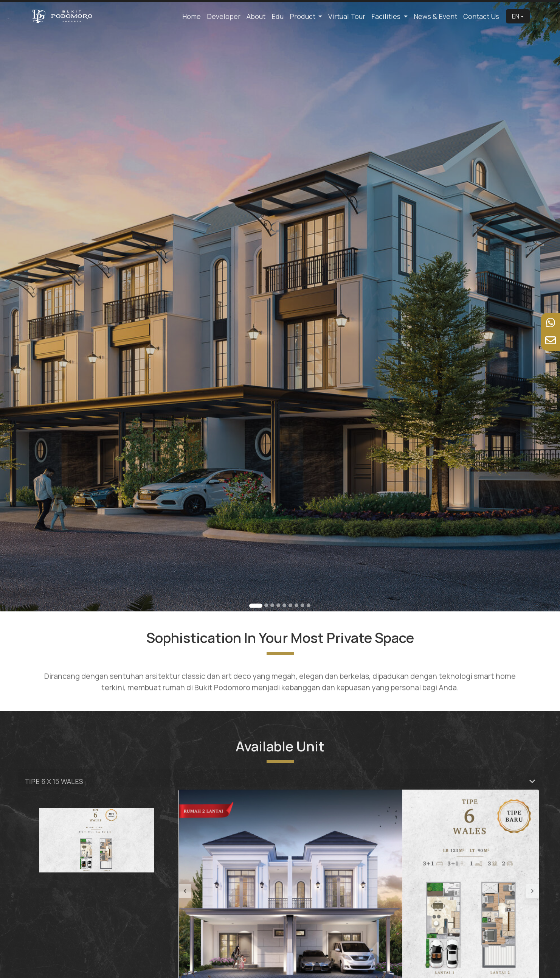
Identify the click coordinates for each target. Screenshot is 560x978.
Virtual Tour (347, 16)
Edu (278, 16)
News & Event (435, 16)
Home (192, 16)
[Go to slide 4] (278, 605)
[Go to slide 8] (302, 605)
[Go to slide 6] (290, 605)
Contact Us (481, 16)
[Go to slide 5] (284, 605)
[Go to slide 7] (296, 605)
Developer (224, 16)
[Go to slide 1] (256, 606)
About (256, 16)
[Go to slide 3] (272, 605)
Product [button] (303, 16)
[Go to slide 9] (309, 605)
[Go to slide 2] (266, 605)
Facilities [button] (387, 16)
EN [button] (516, 16)
